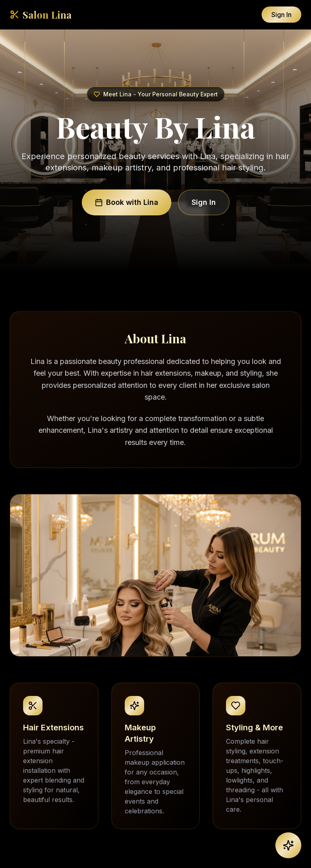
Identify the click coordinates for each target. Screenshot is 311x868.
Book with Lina (127, 202)
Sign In (281, 15)
